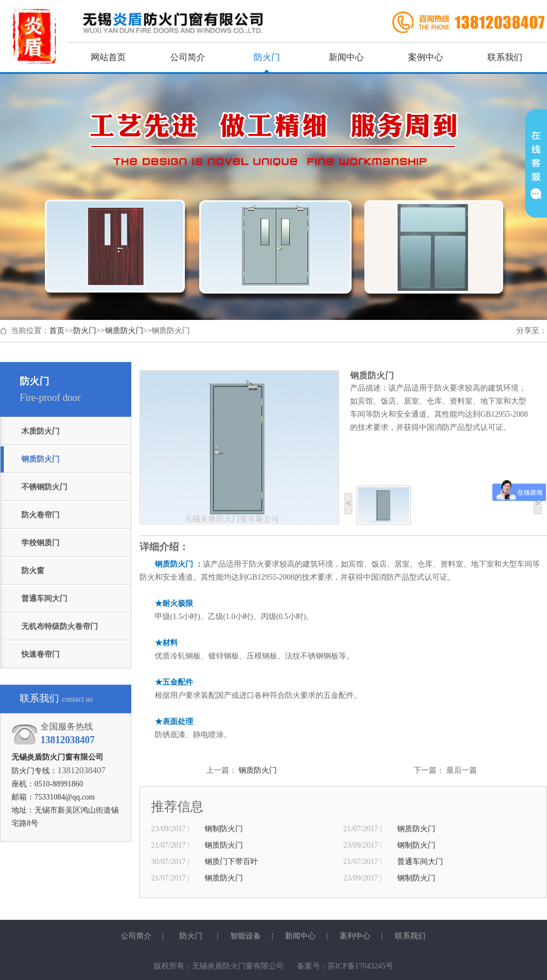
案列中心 (355, 936)
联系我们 (505, 57)
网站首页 (108, 57)
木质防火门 (40, 431)
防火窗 (33, 571)
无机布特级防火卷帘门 (60, 626)
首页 (57, 331)
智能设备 (246, 936)
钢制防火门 (224, 829)
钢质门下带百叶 (231, 862)
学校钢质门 (40, 543)
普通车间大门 (44, 599)
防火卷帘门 (40, 515)
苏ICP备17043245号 (360, 966)
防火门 (267, 57)
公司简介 (188, 57)
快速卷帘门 (40, 654)
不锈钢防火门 (44, 487)
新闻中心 (346, 57)
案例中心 (426, 57)
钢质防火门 (124, 331)
